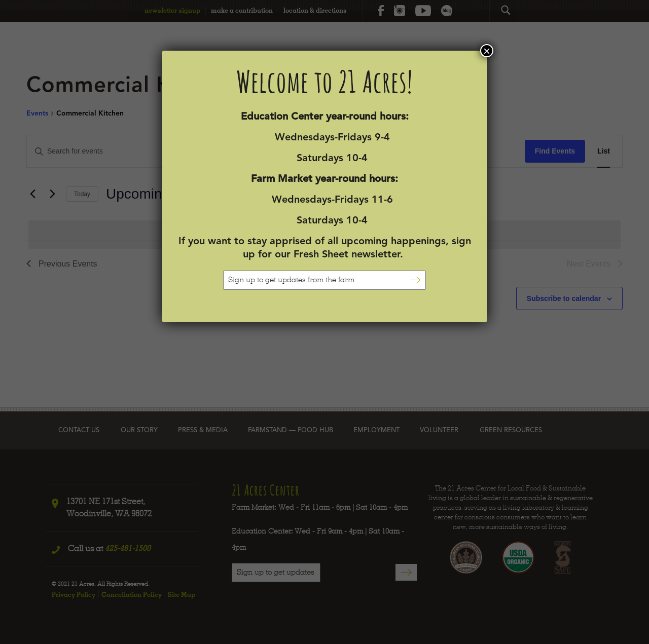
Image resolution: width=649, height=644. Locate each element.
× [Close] (487, 51)
